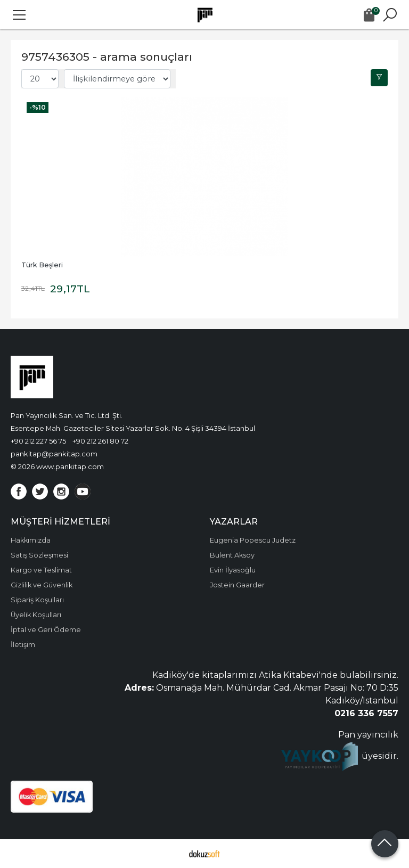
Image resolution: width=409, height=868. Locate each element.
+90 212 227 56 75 (38, 441)
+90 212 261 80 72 (100, 441)
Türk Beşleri (42, 265)
